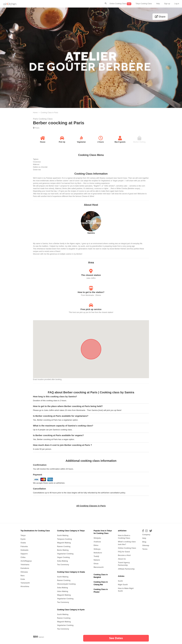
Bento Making (63, 550)
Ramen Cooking (64, 546)
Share (160, 17)
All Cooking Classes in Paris (91, 506)
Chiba (23, 557)
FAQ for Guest (124, 552)
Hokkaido (24, 550)
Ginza (96, 564)
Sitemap (146, 545)
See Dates (116, 638)
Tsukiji (96, 556)
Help (158, 4)
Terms (145, 549)
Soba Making (63, 561)
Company (146, 535)
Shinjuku (97, 538)
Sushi (120, 581)
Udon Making (63, 591)
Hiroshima (25, 586)
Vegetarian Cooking (65, 554)
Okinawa (24, 572)
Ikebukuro (98, 553)
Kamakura (25, 568)
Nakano (97, 560)
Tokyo (23, 535)
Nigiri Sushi (123, 585)
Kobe (23, 579)
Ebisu (96, 545)
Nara (23, 576)
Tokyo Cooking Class (144, 4)
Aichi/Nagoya (26, 561)
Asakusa (97, 542)
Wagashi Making (64, 543)
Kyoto (23, 539)
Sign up (167, 4)
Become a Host (124, 555)
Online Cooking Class (120, 4)
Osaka (23, 543)
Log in (177, 4)
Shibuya (97, 549)
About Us (122, 559)
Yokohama (25, 565)
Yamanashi (25, 583)
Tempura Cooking (64, 539)
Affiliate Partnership (126, 569)
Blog (144, 542)
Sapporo (24, 554)
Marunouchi (99, 567)
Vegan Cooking (63, 557)
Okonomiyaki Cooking (66, 584)
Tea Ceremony (63, 565)
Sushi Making (63, 535)
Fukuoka (24, 546)
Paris (37, 128)
